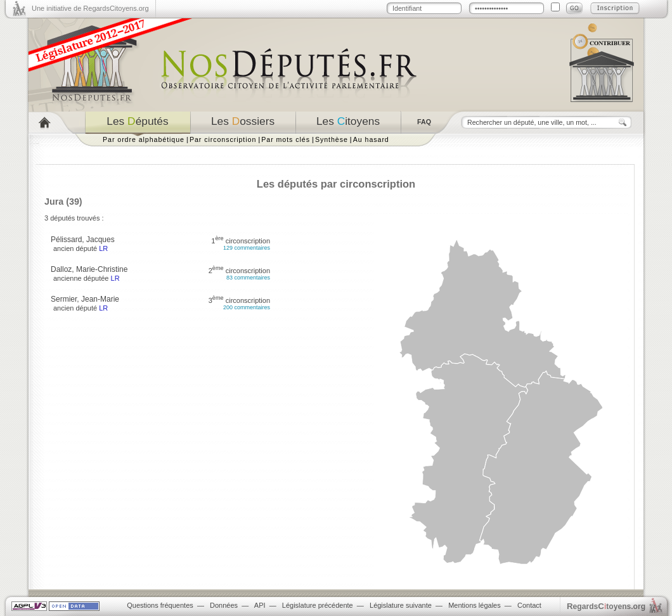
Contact (529, 605)
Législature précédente (318, 605)
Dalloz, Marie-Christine (89, 269)
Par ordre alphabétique (144, 139)
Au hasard (371, 139)
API (260, 605)
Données (224, 605)
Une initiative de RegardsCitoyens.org (90, 8)
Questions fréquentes (160, 605)
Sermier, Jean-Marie (85, 299)
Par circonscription (223, 139)
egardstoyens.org (606, 606)
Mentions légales (475, 605)
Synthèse (332, 139)
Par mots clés (286, 139)
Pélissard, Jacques (83, 240)
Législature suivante (401, 605)
